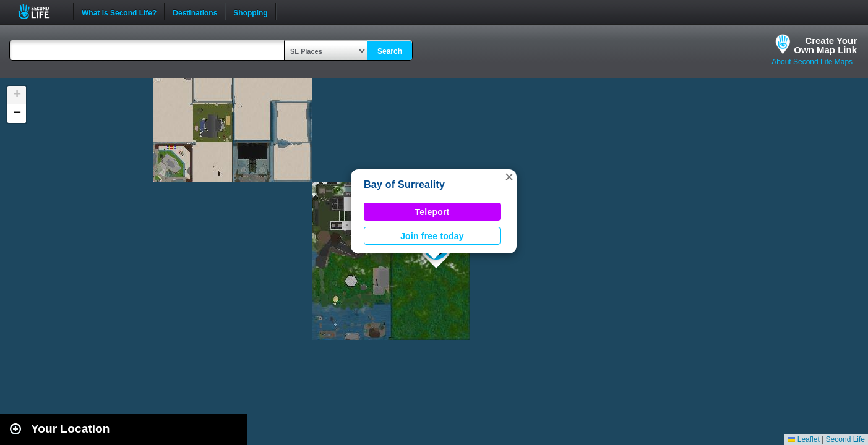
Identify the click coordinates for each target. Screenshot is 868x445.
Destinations (195, 12)
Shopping (250, 12)
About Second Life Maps (812, 62)
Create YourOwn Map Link (825, 45)
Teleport (432, 212)
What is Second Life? (119, 12)
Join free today (432, 236)
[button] (509, 177)
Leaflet (803, 439)
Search (390, 51)
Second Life (41, 11)
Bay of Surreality (404, 184)
